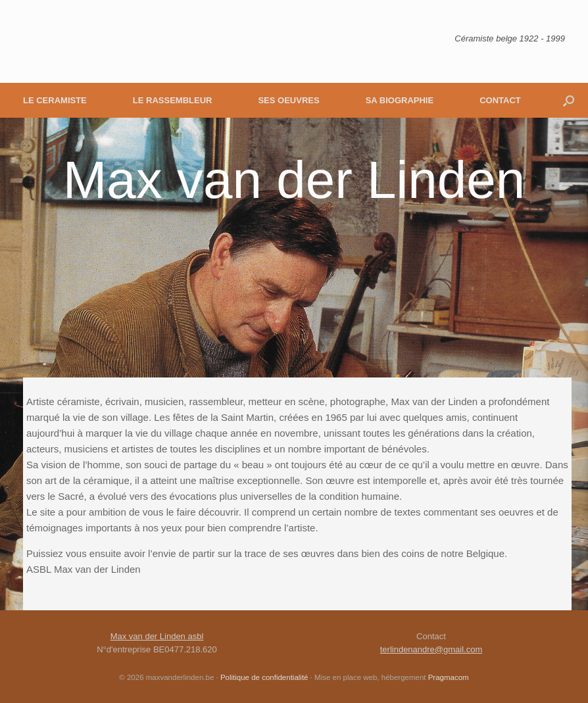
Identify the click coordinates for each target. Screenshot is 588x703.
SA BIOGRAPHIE (400, 100)
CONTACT (500, 100)
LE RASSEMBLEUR (173, 100)
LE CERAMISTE (55, 100)
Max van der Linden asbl (157, 636)
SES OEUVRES (288, 100)
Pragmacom (449, 677)
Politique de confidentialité (264, 677)
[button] (569, 100)
